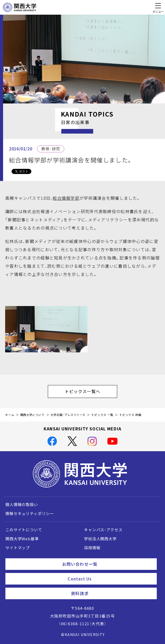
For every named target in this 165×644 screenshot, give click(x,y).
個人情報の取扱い (22, 504)
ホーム (10, 415)
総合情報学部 (66, 198)
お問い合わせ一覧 (107, 564)
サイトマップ (18, 548)
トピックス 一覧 (102, 415)
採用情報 (92, 548)
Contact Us (110, 579)
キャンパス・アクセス (103, 530)
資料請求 (112, 593)
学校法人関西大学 (100, 539)
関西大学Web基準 (22, 539)
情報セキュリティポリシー (30, 514)
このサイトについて (24, 530)
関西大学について (33, 415)
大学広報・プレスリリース (68, 415)
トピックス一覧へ (91, 391)
